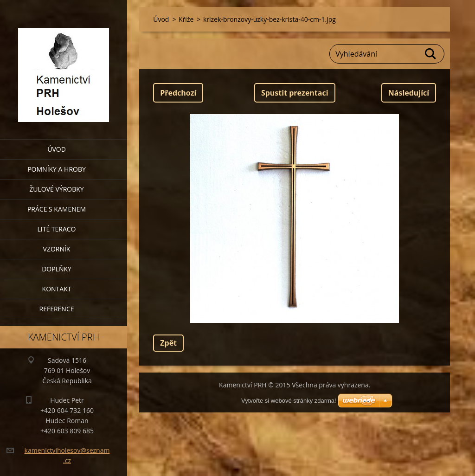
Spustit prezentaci (295, 93)
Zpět (168, 343)
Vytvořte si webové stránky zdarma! (289, 401)
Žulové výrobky (56, 189)
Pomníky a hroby (57, 169)
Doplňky (57, 269)
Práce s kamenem (57, 209)
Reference (57, 309)
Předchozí (178, 93)
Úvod (57, 149)
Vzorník (57, 249)
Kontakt (57, 289)
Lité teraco (56, 229)
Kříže (186, 19)
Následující (409, 93)
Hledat (431, 54)
